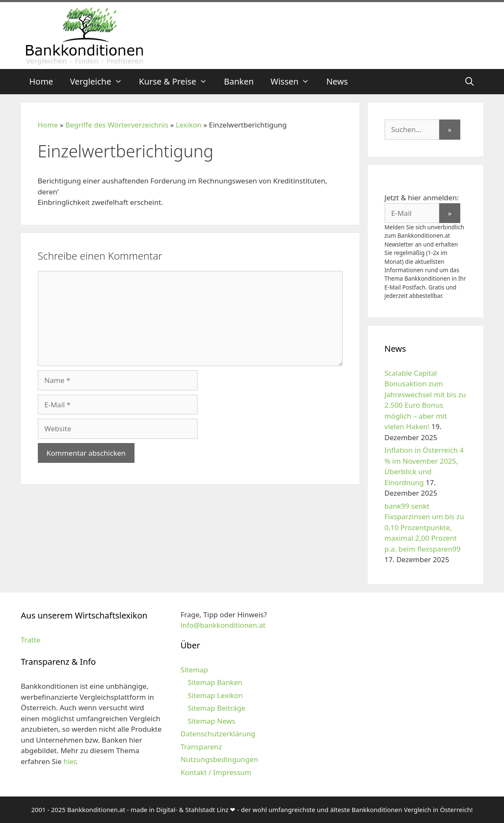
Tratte (31, 640)
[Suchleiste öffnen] (470, 82)
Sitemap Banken (215, 682)
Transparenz (201, 747)
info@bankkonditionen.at (223, 625)
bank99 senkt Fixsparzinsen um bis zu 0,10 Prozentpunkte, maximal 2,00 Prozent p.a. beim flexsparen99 (425, 527)
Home (41, 81)
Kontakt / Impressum (216, 772)
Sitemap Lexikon (215, 695)
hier (70, 761)
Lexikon (189, 125)
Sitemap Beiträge (216, 708)
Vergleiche (100, 82)
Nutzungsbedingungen (219, 759)
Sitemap (194, 670)
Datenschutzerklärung (218, 734)
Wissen (294, 82)
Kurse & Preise (177, 82)
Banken (239, 81)
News (337, 81)
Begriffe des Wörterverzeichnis (117, 125)
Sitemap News (211, 721)
